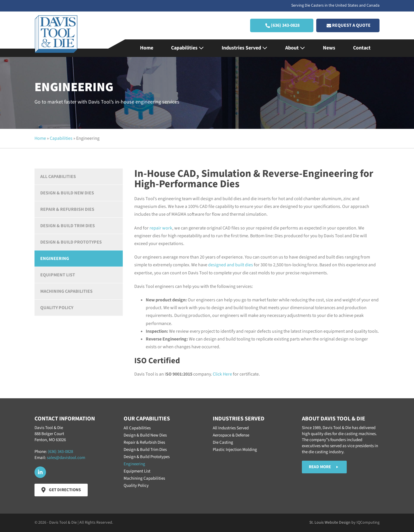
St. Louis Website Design (330, 523)
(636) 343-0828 (60, 452)
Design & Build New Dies (67, 193)
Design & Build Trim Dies (68, 226)
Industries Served (245, 48)
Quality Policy (57, 308)
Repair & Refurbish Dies (67, 209)
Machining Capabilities (66, 291)
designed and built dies (231, 265)
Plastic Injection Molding (235, 450)
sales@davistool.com (66, 458)
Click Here (222, 374)
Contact (362, 48)
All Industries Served (231, 428)
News (329, 48)
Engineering (55, 259)
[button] (282, 26)
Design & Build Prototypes (71, 242)
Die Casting (223, 442)
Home (147, 48)
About (295, 48)
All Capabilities (58, 177)
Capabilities (187, 48)
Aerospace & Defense (231, 435)
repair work (161, 228)
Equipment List (58, 275)
